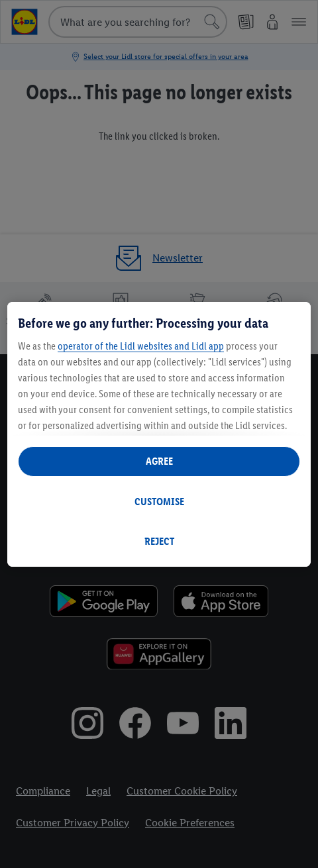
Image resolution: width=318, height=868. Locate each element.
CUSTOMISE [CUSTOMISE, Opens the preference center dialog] (159, 502)
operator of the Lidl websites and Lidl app (141, 346)
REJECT (159, 541)
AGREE (159, 461)
